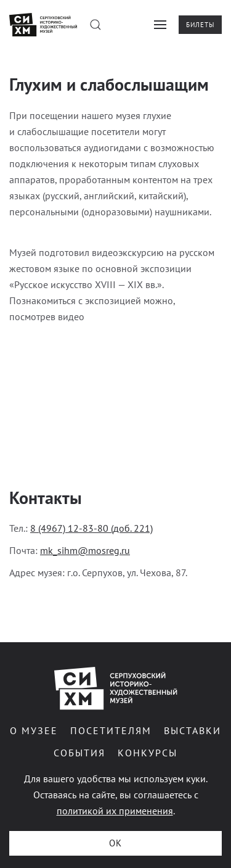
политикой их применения (115, 811)
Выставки (191, 730)
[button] (95, 25)
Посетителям (110, 730)
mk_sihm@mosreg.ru (85, 550)
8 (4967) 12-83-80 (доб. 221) (91, 528)
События (78, 753)
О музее (33, 730)
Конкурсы (146, 753)
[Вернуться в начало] (43, 25)
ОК (115, 843)
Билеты (200, 25)
